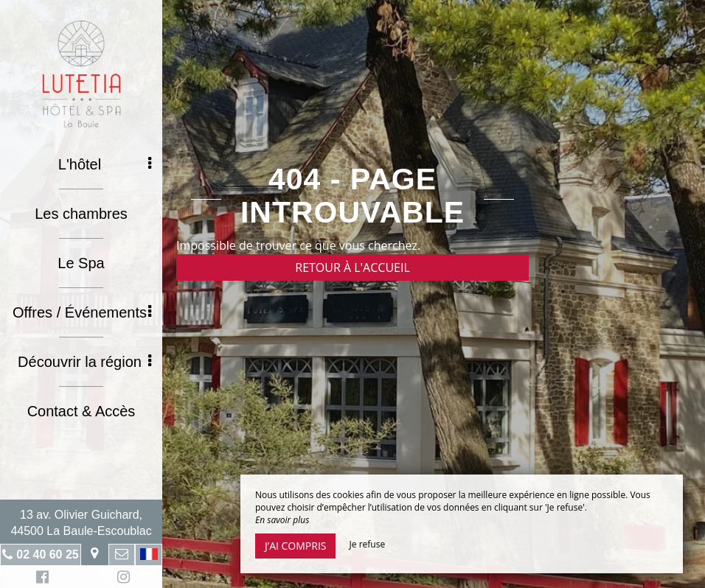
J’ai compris (295, 546)
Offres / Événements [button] (82, 312)
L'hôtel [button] (105, 164)
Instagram (121, 579)
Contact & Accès (81, 411)
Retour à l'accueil (352, 267)
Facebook (40, 579)
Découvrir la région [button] (84, 362)
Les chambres (81, 214)
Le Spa (81, 263)
